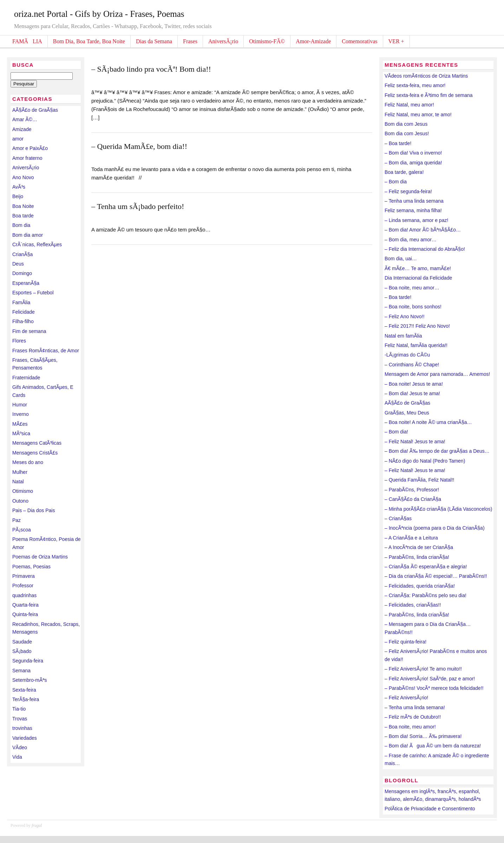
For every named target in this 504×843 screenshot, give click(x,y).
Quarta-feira (25, 605)
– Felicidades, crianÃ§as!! (413, 605)
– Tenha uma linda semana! (415, 707)
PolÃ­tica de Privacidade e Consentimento (430, 809)
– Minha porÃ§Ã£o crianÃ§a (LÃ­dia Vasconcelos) (438, 509)
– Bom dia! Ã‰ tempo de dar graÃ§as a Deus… (437, 451)
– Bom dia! (396, 432)
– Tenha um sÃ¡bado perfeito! (138, 206)
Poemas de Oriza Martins (40, 557)
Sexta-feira (24, 690)
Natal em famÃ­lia (403, 336)
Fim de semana (29, 331)
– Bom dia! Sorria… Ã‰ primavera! (423, 736)
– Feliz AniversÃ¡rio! (406, 698)
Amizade (22, 129)
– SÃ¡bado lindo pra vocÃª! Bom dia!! (151, 69)
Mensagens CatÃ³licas (37, 443)
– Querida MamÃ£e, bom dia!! (139, 146)
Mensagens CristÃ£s (35, 453)
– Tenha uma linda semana (414, 201)
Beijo (18, 196)
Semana (21, 671)
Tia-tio (19, 709)
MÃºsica (21, 433)
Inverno (21, 414)
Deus (18, 264)
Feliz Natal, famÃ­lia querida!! (416, 345)
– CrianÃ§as (398, 518)
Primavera (24, 576)
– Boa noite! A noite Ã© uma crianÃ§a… (428, 422)
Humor (20, 405)
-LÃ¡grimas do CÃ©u (407, 355)
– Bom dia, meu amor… (411, 240)
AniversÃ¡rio (223, 41)
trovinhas (22, 728)
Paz (17, 520)
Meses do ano (28, 462)
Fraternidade (26, 378)
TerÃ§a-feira (26, 699)
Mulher (20, 472)
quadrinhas (24, 595)
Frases (190, 41)
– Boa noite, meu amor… (412, 288)
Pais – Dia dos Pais (34, 510)
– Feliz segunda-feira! (408, 191)
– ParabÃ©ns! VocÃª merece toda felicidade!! (434, 688)
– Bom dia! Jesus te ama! (412, 393)
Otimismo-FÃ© (267, 41)
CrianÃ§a (22, 254)
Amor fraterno (27, 158)
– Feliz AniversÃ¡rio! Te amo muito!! (423, 669)
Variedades (25, 738)
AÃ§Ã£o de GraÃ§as (35, 110)
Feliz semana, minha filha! (413, 210)
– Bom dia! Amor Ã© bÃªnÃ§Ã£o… (423, 230)
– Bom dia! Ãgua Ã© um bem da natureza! (433, 746)
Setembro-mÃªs (30, 680)
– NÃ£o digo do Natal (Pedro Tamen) (425, 461)
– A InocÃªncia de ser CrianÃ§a (419, 547)
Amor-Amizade (313, 41)
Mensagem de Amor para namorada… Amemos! (437, 374)
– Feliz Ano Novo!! (405, 316)
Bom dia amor (28, 235)
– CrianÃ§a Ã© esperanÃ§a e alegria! (426, 567)
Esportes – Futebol (33, 293)
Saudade (22, 642)
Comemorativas (359, 41)
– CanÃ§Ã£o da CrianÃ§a (413, 499)
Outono (20, 501)
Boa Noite (23, 206)
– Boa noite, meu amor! (410, 727)
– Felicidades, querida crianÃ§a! (420, 586)
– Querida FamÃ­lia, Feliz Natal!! (419, 480)
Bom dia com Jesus (406, 124)
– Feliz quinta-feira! (405, 642)
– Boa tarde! (398, 143)
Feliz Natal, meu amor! (409, 105)
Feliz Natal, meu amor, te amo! (418, 115)
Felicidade (24, 312)
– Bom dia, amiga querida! (413, 163)
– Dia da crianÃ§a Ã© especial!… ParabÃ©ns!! (436, 576)
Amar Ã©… (25, 119)
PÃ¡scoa (22, 530)
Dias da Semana (154, 41)
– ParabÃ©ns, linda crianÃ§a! (417, 557)
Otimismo (23, 491)
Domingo (22, 273)
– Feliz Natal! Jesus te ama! (415, 442)
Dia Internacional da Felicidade (418, 278)
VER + (396, 41)
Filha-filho (23, 321)
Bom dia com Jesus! (407, 133)
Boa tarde (23, 216)
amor (18, 139)
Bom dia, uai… (401, 259)
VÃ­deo (20, 747)
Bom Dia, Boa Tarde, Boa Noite (89, 41)
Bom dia (21, 225)
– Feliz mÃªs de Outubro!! (413, 717)
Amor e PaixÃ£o (30, 148)
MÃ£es (20, 424)
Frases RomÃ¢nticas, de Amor (46, 351)
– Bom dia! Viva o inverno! (413, 153)
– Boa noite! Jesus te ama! (414, 384)
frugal (37, 825)
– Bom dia (396, 182)
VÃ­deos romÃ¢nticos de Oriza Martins (426, 76)
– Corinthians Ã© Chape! (412, 365)
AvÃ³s (19, 187)
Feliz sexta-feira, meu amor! (415, 85)
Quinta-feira (25, 614)
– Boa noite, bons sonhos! (413, 307)
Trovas (20, 719)
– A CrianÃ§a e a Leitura (411, 538)
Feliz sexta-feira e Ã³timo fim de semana (429, 95)
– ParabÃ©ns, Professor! (412, 490)
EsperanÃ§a (26, 283)
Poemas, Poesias (31, 567)
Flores (19, 341)
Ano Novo (23, 177)
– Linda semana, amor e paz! (416, 220)
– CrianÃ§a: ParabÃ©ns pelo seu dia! (426, 595)
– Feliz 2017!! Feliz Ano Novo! (417, 326)
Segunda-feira (28, 661)
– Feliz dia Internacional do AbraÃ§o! (425, 249)
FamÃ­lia (21, 302)
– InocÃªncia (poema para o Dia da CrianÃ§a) (435, 528)
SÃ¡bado (22, 651)
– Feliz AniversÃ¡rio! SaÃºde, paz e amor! (430, 679)
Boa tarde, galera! (404, 172)
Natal (18, 482)
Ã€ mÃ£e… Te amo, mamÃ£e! (418, 268)
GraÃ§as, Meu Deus (407, 413)
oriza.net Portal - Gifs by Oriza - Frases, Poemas (99, 14)
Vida (17, 757)
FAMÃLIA (27, 41)
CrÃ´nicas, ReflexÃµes (37, 244)
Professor (23, 586)
